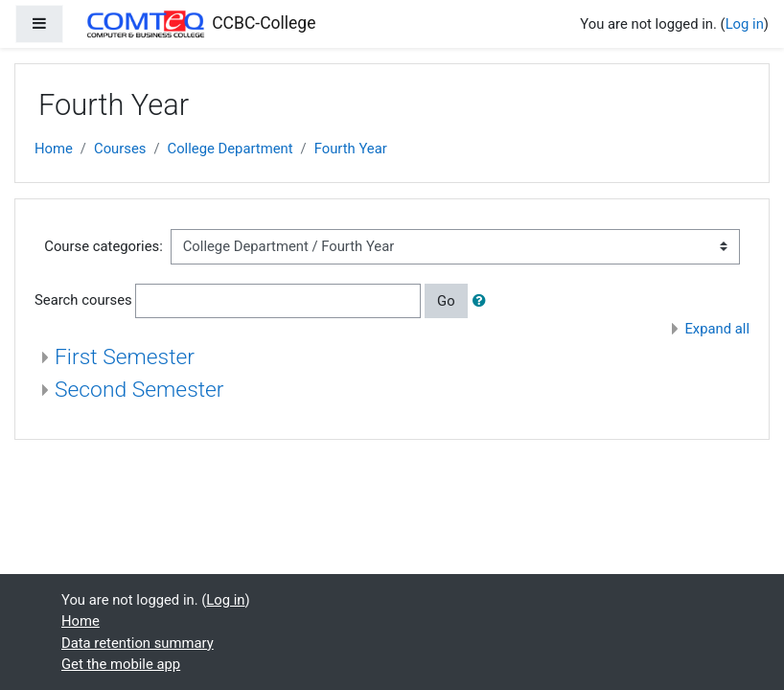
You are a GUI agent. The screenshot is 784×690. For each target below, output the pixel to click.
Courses (120, 149)
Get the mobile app (121, 664)
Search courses (83, 300)
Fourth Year (351, 149)
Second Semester (139, 390)
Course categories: (103, 246)
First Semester (125, 357)
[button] (483, 301)
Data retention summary (138, 643)
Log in (745, 24)
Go (446, 301)
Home (54, 149)
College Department (231, 149)
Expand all (717, 329)
